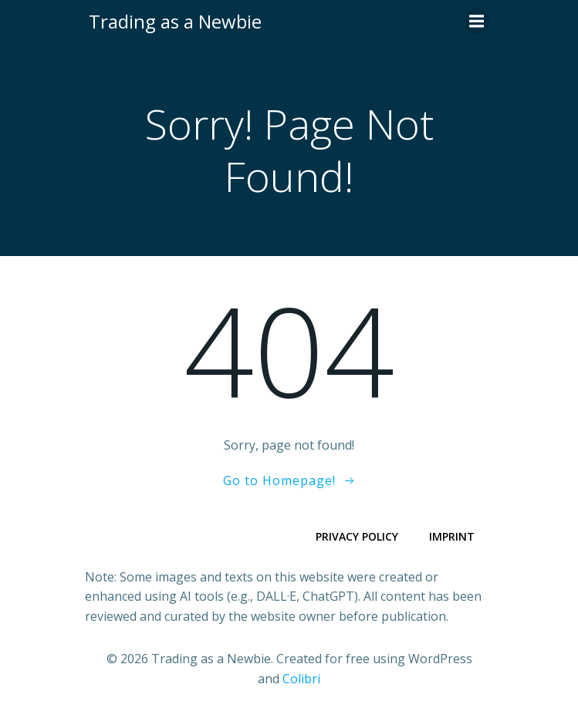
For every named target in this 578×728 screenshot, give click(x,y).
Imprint (452, 536)
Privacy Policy (357, 536)
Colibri (301, 679)
